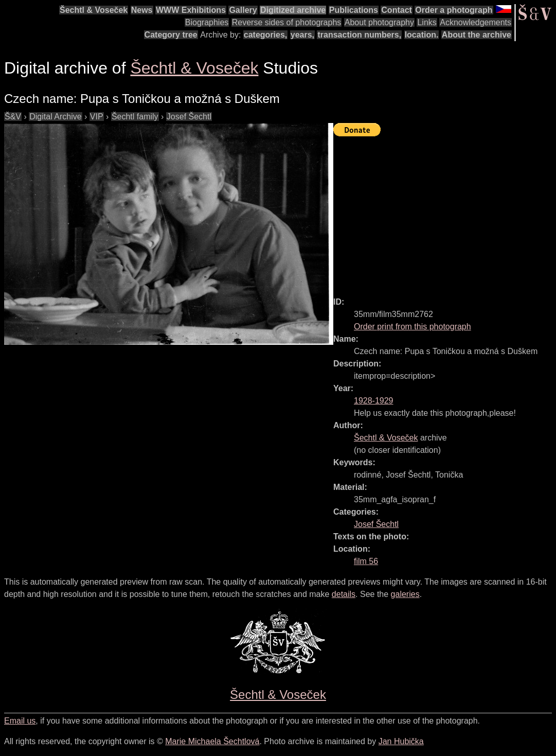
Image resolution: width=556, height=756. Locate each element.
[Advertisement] (445, 212)
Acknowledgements (476, 22)
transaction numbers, (359, 35)
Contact (397, 10)
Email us (20, 721)
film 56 (366, 561)
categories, (265, 35)
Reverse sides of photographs (287, 22)
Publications (354, 10)
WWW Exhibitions (191, 10)
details (344, 594)
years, (302, 35)
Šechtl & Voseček (94, 10)
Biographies (207, 22)
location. (422, 35)
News (142, 10)
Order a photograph (454, 10)
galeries (405, 594)
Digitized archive (293, 10)
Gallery (243, 10)
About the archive (477, 35)
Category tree (171, 35)
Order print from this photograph (412, 327)
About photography (379, 22)
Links (427, 22)
